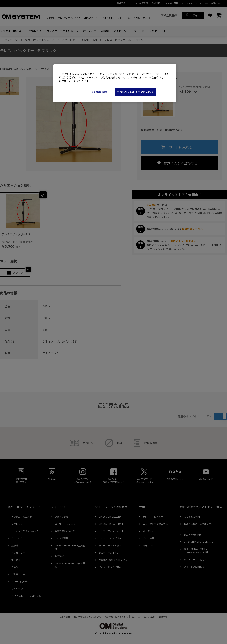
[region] (115, 83)
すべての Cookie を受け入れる (135, 92)
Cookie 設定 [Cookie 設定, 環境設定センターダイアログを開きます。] (100, 92)
